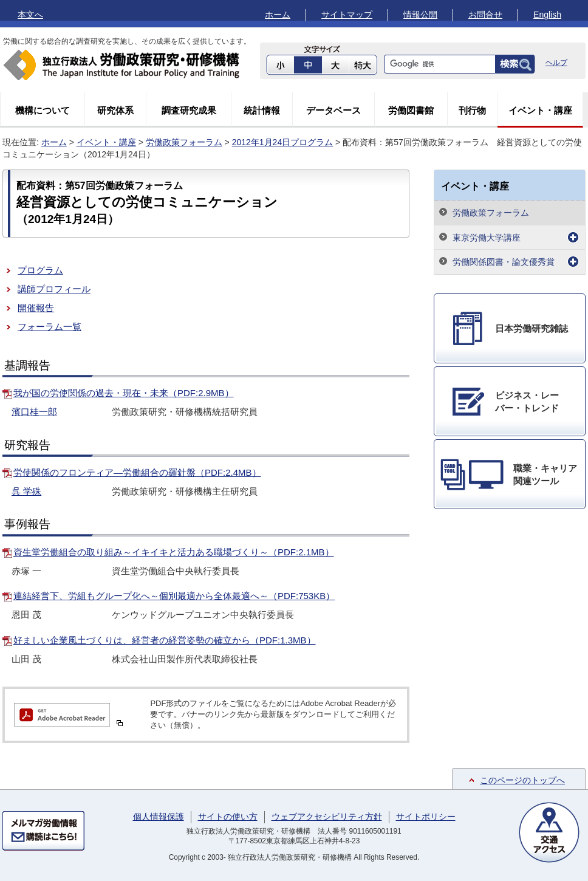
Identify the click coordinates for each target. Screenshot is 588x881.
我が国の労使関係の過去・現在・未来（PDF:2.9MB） (124, 393)
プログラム (40, 270)
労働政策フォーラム (184, 142)
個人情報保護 (159, 817)
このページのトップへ (522, 780)
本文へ (30, 15)
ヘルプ (556, 63)
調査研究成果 (189, 110)
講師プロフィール (54, 289)
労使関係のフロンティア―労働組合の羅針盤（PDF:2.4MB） (137, 472)
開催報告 (36, 308)
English (547, 15)
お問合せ (485, 15)
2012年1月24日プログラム (283, 142)
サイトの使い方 (228, 817)
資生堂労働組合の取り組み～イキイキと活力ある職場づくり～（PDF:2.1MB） (174, 552)
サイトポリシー (426, 817)
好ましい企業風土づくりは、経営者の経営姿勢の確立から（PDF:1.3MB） (165, 640)
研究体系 (115, 110)
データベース (333, 110)
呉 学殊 (26, 491)
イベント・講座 (540, 110)
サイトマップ (347, 15)
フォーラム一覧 (50, 327)
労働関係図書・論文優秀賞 (504, 262)
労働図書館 (411, 110)
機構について (43, 110)
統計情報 (262, 110)
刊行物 (472, 110)
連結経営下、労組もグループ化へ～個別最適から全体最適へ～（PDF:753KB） (174, 596)
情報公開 (420, 15)
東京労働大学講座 (487, 238)
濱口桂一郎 (34, 412)
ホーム (278, 15)
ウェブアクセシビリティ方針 (327, 817)
